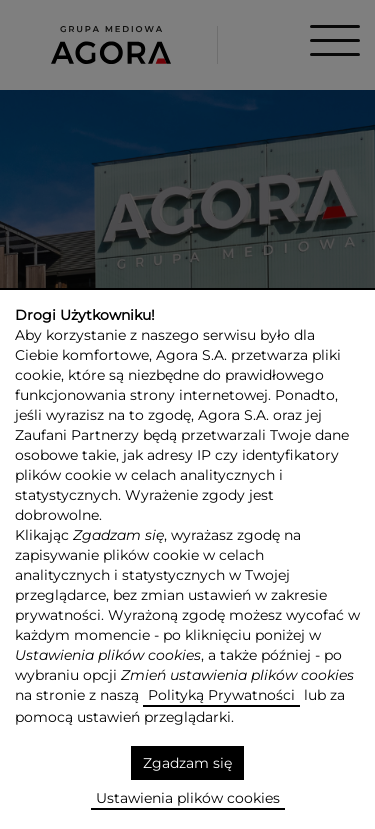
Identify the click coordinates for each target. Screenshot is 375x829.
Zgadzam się (187, 763)
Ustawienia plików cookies (188, 798)
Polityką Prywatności (221, 695)
